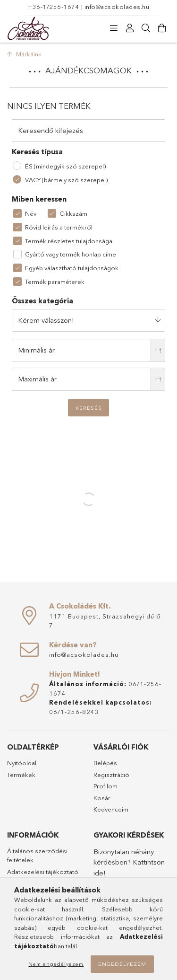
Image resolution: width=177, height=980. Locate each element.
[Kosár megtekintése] (162, 28)
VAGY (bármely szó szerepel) (66, 180)
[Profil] (130, 28)
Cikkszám (73, 213)
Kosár (102, 798)
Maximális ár (37, 379)
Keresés (89, 408)
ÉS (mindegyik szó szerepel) (65, 166)
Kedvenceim (111, 809)
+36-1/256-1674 (54, 7)
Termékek (21, 775)
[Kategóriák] (114, 28)
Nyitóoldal (22, 763)
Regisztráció (111, 775)
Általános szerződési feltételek (37, 856)
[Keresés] (146, 28)
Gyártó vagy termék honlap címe (71, 254)
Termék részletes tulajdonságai (69, 241)
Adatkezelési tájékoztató (43, 872)
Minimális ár (36, 350)
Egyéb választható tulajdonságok (72, 268)
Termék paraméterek (55, 282)
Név (31, 213)
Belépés (105, 763)
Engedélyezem (122, 964)
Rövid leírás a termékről (59, 227)
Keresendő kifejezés (51, 130)
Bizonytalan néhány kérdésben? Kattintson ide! (129, 862)
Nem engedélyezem (56, 964)
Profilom (105, 786)
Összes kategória (42, 301)
